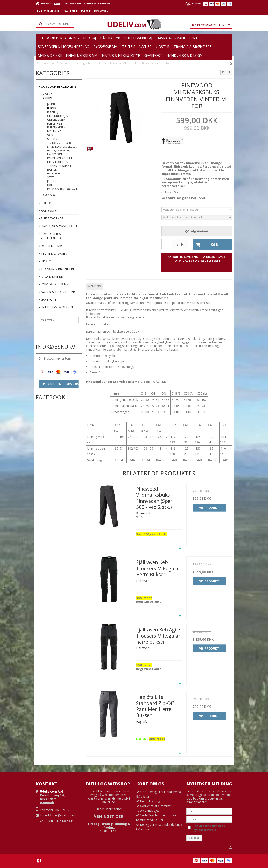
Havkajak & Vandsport (58, 226)
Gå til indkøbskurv (59, 384)
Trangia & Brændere (57, 269)
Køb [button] (205, 245)
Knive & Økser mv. (54, 284)
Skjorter (53, 135)
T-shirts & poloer (59, 143)
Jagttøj (52, 181)
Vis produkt (209, 507)
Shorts (52, 139)
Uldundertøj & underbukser (57, 118)
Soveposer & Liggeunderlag (51, 236)
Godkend (194, 837)
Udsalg (49, 195)
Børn (51, 185)
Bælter (52, 170)
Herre (48, 98)
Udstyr (46, 261)
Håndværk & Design (56, 307)
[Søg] (55, 24)
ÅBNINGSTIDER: (109, 816)
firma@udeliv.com (63, 815)
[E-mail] (209, 819)
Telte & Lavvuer (53, 253)
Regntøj (53, 112)
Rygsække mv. (51, 246)
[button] (223, 73)
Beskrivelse (95, 285)
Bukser (52, 108)
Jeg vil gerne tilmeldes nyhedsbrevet (209, 827)
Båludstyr (49, 211)
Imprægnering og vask (62, 189)
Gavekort (48, 300)
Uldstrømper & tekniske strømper (59, 164)
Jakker (51, 104)
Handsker (54, 173)
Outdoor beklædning (58, 86)
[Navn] (209, 811)
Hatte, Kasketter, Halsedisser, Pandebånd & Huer (60, 154)
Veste (51, 177)
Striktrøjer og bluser (62, 147)
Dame (47, 94)
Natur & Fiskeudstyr (57, 292)
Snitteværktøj (52, 218)
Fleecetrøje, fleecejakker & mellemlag (57, 127)
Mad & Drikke (51, 277)
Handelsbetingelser (109, 809)
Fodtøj (46, 203)
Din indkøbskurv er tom (212, 25)
